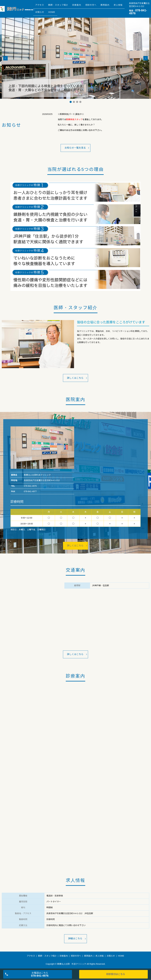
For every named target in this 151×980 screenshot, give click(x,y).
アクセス (41, 6)
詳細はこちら (75, 939)
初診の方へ (98, 6)
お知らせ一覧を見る (75, 148)
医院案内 (114, 6)
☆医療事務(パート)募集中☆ (71, 114)
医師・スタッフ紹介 (61, 6)
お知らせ (56, 11)
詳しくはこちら (75, 378)
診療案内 (82, 6)
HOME (70, 11)
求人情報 (41, 11)
